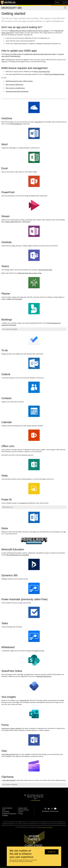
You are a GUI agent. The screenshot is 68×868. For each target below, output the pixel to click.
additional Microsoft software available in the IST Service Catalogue (29, 31)
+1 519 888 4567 (35, 800)
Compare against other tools (13, 222)
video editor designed (9, 780)
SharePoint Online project (44, 676)
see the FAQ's (26, 222)
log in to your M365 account (13, 54)
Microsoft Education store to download (18, 555)
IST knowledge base (16, 124)
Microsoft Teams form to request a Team (30, 273)
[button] (59, 3)
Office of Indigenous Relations (46, 827)
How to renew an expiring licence (15, 88)
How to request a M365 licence (15, 85)
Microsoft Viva (25, 700)
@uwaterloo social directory (50, 811)
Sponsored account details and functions (17, 91)
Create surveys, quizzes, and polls (11, 728)
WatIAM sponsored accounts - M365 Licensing (19, 81)
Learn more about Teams (45, 270)
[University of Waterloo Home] (8, 2)
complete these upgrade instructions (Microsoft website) (40, 54)
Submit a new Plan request (14, 299)
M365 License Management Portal (54, 74)
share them (38, 122)
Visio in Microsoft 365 (8, 754)
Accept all (52, 852)
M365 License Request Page (42, 72)
